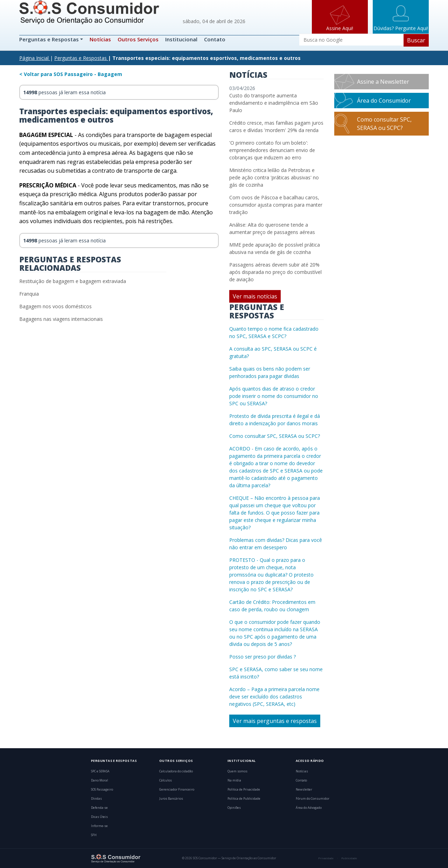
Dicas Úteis (99, 817)
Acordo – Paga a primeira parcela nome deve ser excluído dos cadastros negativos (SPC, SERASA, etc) (274, 697)
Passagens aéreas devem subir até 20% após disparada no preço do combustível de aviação (275, 272)
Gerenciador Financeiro (177, 790)
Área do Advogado (309, 808)
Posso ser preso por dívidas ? (262, 657)
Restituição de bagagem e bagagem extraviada (73, 281)
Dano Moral (100, 780)
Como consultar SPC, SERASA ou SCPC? (275, 436)
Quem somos (237, 771)
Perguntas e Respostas (50, 39)
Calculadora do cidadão (176, 771)
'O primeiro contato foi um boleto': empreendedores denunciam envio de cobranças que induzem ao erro (272, 150)
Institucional (181, 39)
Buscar (416, 40)
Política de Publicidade (244, 799)
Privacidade (326, 858)
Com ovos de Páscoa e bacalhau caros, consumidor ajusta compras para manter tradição (276, 205)
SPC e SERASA (100, 771)
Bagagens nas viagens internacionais (61, 319)
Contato (215, 39)
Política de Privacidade (244, 790)
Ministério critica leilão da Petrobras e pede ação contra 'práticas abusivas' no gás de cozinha (274, 177)
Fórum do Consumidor (313, 799)
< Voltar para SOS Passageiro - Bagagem (71, 74)
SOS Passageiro (102, 790)
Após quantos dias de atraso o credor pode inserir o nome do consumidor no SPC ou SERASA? (274, 396)
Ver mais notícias (255, 296)
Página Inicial (34, 58)
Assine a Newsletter (383, 82)
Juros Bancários (171, 799)
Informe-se (99, 826)
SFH (94, 835)
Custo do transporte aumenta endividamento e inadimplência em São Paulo (274, 103)
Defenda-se (99, 808)
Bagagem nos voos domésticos (55, 306)
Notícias (100, 39)
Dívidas (96, 799)
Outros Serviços (138, 39)
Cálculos (166, 780)
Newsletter (304, 790)
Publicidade (349, 858)
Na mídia (234, 780)
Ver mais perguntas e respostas (275, 721)
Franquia (29, 294)
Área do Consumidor (384, 101)
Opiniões (234, 808)
